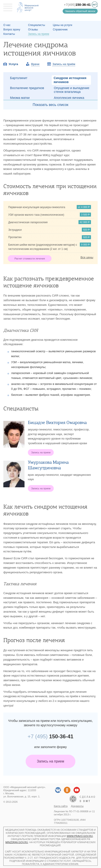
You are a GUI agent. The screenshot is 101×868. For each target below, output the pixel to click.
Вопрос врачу (12, 30)
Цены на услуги (63, 25)
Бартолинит (19, 78)
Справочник (60, 30)
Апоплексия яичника (69, 98)
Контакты (9, 34)
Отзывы (33, 30)
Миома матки (20, 98)
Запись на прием (50, 761)
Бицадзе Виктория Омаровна (57, 423)
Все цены (87, 257)
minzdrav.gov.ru (17, 842)
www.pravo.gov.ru (80, 836)
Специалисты (37, 25)
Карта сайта (61, 806)
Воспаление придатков (27, 88)
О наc (7, 25)
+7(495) (77, 5)
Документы (77, 806)
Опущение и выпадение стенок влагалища (72, 90)
